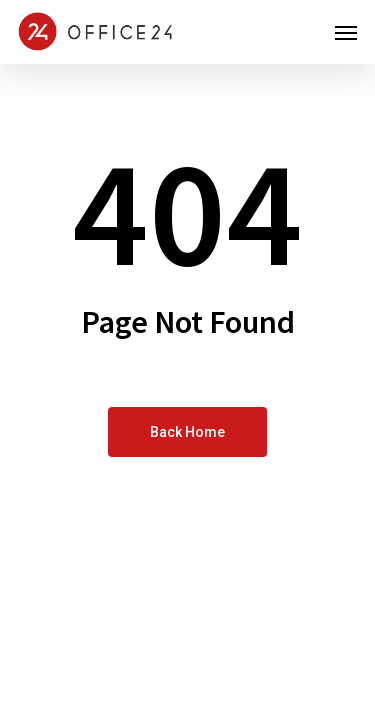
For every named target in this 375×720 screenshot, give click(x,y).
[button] (346, 32)
